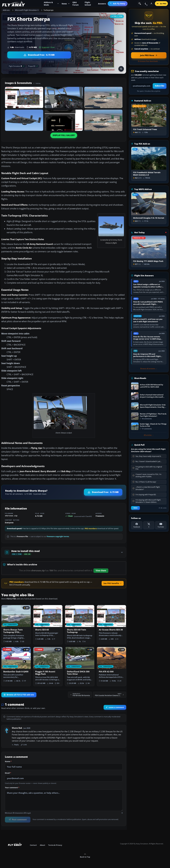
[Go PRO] (161, 4)
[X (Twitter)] (149, 525)
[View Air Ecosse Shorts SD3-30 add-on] (112, 623)
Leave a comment (115, 707)
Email (8, 773)
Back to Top (85, 856)
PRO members (91, 529)
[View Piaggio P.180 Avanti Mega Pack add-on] (48, 667)
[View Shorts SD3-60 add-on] (48, 623)
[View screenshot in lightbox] (121, 69)
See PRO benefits (113, 583)
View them (101, 571)
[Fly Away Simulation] (14, 4)
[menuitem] (118, 4)
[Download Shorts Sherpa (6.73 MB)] (39, 55)
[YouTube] (161, 525)
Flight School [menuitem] (88, 4)
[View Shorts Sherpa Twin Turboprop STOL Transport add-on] (16, 625)
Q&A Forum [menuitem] (76, 4)
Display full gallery (64, 135)
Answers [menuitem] (102, 4)
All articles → (149, 435)
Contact (33, 845)
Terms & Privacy (55, 845)
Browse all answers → (149, 369)
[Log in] (151, 4)
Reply (15, 745)
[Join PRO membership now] (149, 55)
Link (24, 745)
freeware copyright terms (58, 536)
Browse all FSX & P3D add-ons (19, 695)
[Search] (140, 4)
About (42, 845)
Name (8, 762)
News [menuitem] (66, 4)
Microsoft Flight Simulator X (27, 10)
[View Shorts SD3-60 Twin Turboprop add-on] (80, 625)
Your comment (12, 788)
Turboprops (48, 10)
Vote (135, 508)
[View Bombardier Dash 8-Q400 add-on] (16, 665)
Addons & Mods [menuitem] (51, 4)
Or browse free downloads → (149, 61)
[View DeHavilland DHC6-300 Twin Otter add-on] (80, 667)
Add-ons (6, 10)
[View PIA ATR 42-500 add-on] (112, 665)
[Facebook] (137, 525)
